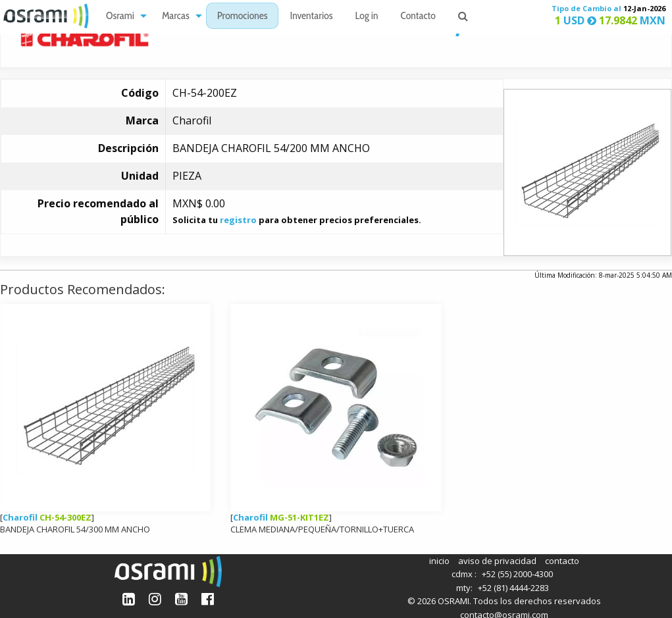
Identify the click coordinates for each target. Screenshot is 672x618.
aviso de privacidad (497, 561)
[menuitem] (123, 16)
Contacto (418, 17)
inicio (439, 561)
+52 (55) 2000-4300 (517, 574)
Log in (367, 17)
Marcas (176, 17)
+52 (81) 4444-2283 (513, 588)
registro (238, 220)
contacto (562, 561)
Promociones (243, 17)
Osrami (120, 17)
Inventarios (311, 17)
